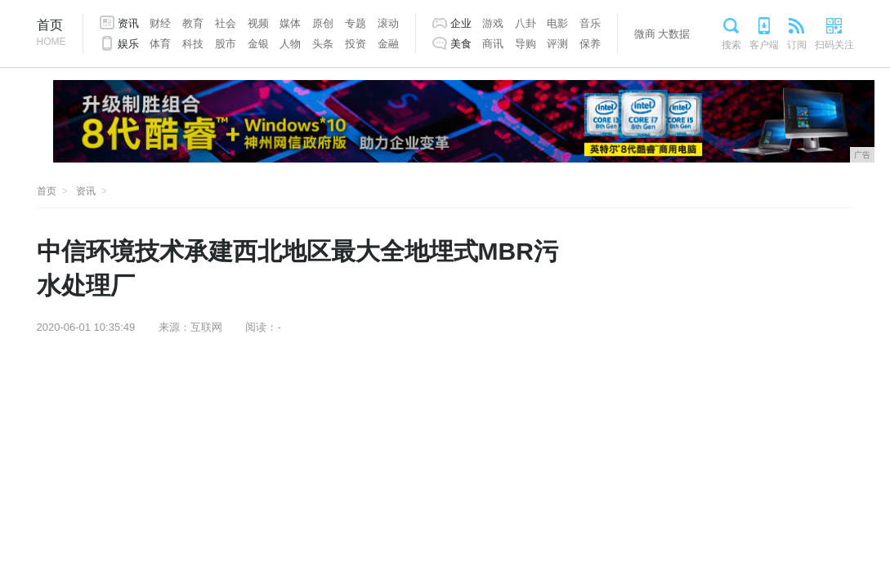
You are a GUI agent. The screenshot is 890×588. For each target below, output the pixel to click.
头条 (323, 44)
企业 (461, 23)
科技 (193, 44)
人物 (290, 44)
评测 (557, 44)
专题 (356, 23)
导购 (526, 44)
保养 (590, 44)
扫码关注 (834, 45)
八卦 (526, 23)
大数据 (674, 34)
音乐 (590, 23)
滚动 (388, 23)
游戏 (493, 23)
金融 (388, 44)
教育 (193, 23)
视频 (258, 23)
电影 (557, 23)
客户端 (764, 45)
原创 (323, 23)
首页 (51, 34)
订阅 (797, 45)
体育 (160, 44)
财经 (160, 23)
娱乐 (128, 44)
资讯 (128, 23)
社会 (226, 23)
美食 (461, 44)
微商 (645, 34)
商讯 (493, 44)
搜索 (731, 45)
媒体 (290, 23)
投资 (356, 44)
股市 (226, 44)
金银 (258, 44)
